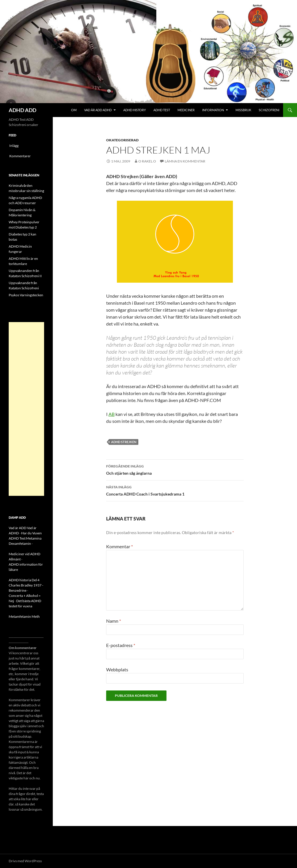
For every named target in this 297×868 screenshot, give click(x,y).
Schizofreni (269, 110)
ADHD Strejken (124, 442)
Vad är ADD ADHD (98, 110)
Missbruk (243, 110)
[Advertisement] (26, 409)
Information (213, 110)
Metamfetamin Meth (24, 616)
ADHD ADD (22, 110)
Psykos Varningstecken (26, 295)
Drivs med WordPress (25, 861)
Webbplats (117, 669)
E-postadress (121, 645)
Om (74, 110)
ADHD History (135, 110)
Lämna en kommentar (185, 161)
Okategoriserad (122, 140)
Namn (114, 621)
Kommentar (119, 546)
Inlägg (14, 146)
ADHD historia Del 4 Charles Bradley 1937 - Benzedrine (26, 585)
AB (112, 414)
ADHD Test (162, 110)
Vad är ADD (18, 528)
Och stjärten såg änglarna (175, 469)
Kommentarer (20, 156)
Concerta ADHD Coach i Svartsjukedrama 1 (175, 490)
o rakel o (147, 161)
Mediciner (186, 110)
